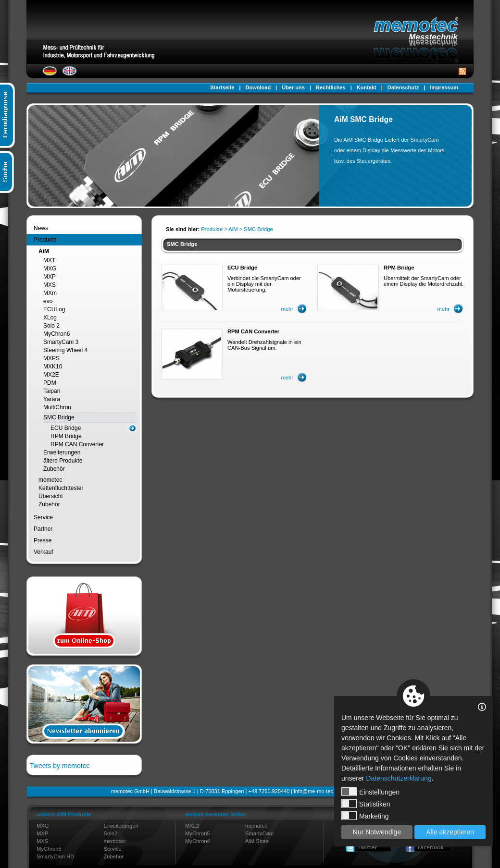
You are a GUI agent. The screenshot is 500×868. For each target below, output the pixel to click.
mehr (287, 309)
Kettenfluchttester (61, 488)
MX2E (51, 375)
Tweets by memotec (60, 766)
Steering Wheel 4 (65, 350)
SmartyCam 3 (61, 342)
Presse (43, 540)
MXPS (51, 358)
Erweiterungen (62, 452)
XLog (50, 318)
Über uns (293, 87)
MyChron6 (56, 334)
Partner (43, 529)
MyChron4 (198, 841)
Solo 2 (51, 326)
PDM (50, 383)
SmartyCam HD (55, 856)
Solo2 (111, 833)
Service (43, 517)
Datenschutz (403, 87)
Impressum (444, 87)
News (41, 228)
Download (258, 87)
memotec (50, 480)
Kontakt (367, 87)
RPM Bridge (66, 436)
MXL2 (192, 826)
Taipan (52, 391)
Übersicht (51, 496)
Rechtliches (331, 87)
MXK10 (53, 367)
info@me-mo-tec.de (317, 791)
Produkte (45, 240)
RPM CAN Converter (77, 444)
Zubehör (54, 469)
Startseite (222, 87)
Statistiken (366, 804)
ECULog (54, 309)
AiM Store (257, 841)
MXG (50, 269)
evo (48, 301)
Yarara (52, 399)
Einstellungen (370, 792)
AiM (44, 251)
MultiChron (57, 407)
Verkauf (44, 552)
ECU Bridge (66, 428)
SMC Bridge (59, 417)
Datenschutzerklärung (399, 778)
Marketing (365, 816)
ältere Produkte (63, 461)
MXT (49, 260)
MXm (50, 293)
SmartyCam (259, 833)
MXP (50, 277)
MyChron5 (49, 849)
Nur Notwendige (377, 832)
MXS (50, 285)
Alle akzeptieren (450, 832)
